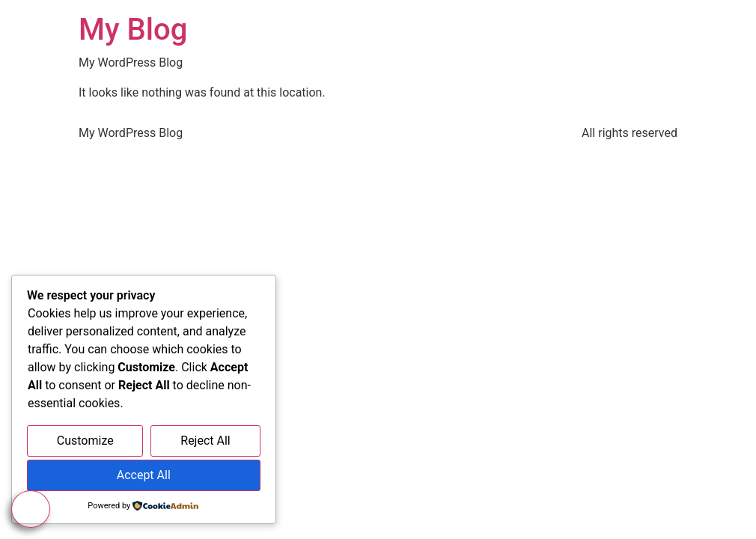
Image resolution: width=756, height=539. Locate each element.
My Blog (133, 30)
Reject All (205, 441)
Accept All (144, 475)
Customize (85, 441)
